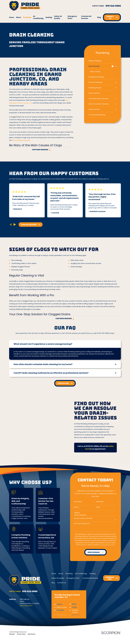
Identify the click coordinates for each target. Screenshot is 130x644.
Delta (74, 604)
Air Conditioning (81, 574)
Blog (53, 583)
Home (54, 574)
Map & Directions (26, 606)
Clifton (59, 604)
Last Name (97, 502)
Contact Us (62, 583)
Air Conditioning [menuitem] (38, 17)
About (61, 574)
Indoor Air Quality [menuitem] (58, 17)
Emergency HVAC (73, 578)
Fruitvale (60, 610)
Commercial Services (90, 578)
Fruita (74, 607)
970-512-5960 (113, 6)
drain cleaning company (21, 140)
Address (74, 513)
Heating (92, 574)
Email (95, 507)
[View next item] (15, 224)
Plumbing (69, 574)
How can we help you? (79, 524)
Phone (74, 507)
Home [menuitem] (12, 17)
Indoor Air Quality (58, 578)
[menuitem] (102, 61)
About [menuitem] (18, 17)
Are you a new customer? (80, 518)
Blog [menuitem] (99, 17)
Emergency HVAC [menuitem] (72, 17)
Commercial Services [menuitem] (86, 17)
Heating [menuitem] (49, 17)
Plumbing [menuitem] (27, 17)
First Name (75, 502)
